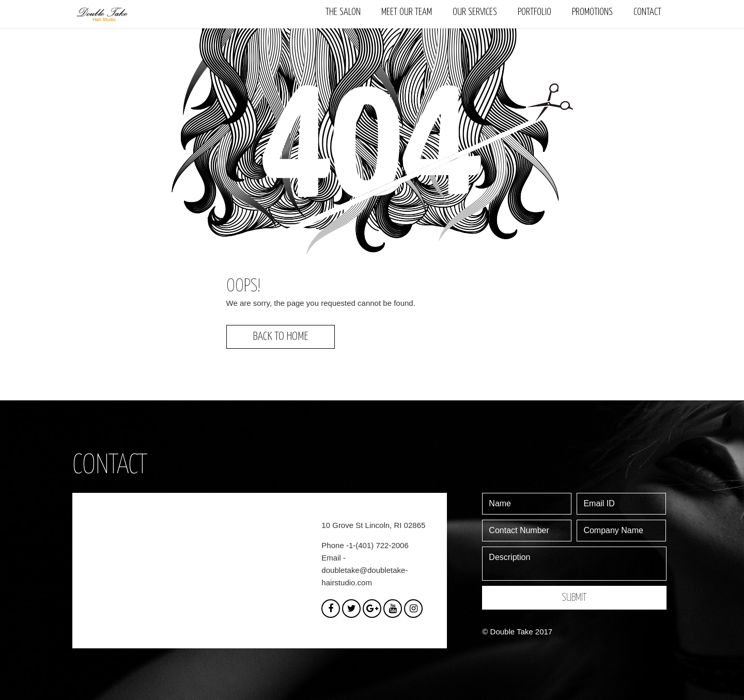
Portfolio (534, 12)
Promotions (592, 12)
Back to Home (281, 337)
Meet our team (407, 12)
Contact (647, 12)
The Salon (343, 12)
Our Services (475, 12)
